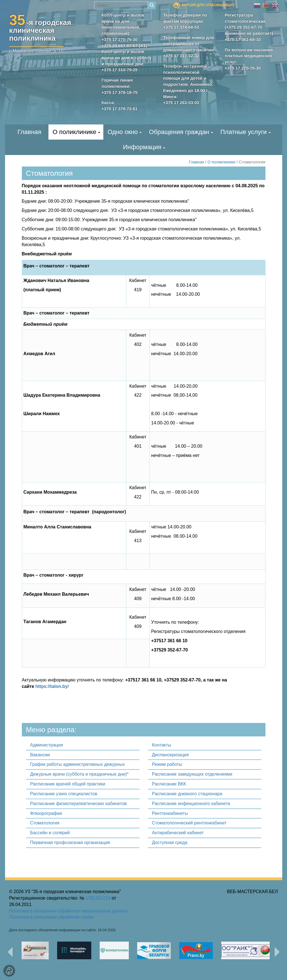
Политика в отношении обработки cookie (52, 917)
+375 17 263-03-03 (181, 102)
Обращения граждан (179, 132)
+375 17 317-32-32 (181, 56)
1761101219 (98, 898)
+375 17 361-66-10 (243, 39)
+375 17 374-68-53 (181, 27)
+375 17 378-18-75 (120, 92)
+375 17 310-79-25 (120, 70)
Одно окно (123, 132)
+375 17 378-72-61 (120, 109)
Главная (29, 132)
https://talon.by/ (52, 686)
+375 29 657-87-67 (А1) (124, 46)
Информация (142, 147)
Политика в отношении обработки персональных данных (68, 911)
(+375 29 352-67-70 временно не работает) (249, 30)
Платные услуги (244, 132)
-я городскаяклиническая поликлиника (40, 29)
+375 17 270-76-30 (120, 39)
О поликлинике (74, 132)
